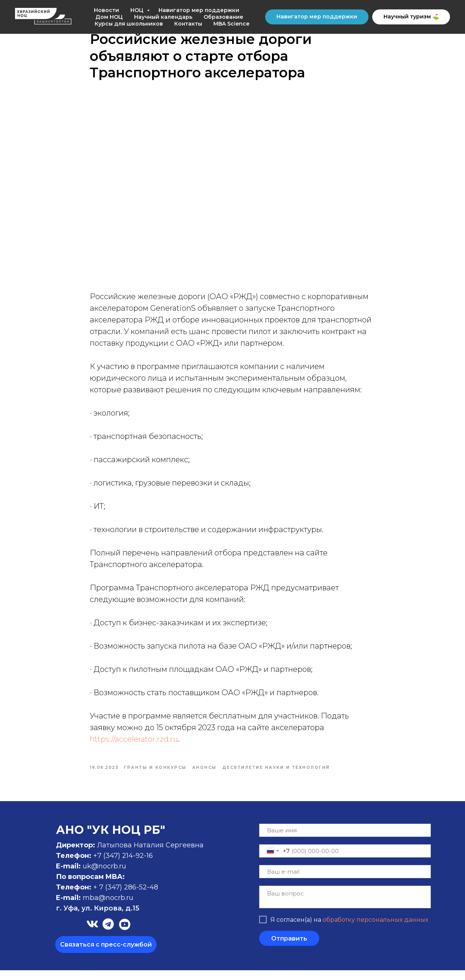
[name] (345, 840)
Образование (223, 17)
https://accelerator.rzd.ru (134, 744)
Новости (106, 10)
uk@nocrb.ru (104, 876)
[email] (345, 881)
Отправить (289, 948)
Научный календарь (163, 17)
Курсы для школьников (129, 24)
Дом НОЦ (109, 17)
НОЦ (138, 10)
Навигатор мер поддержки (199, 10)
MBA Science (231, 24)
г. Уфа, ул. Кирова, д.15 (98, 918)
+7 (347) (108, 865)
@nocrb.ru (116, 907)
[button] (106, 954)
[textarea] (345, 907)
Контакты (188, 24)
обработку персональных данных (375, 929)
